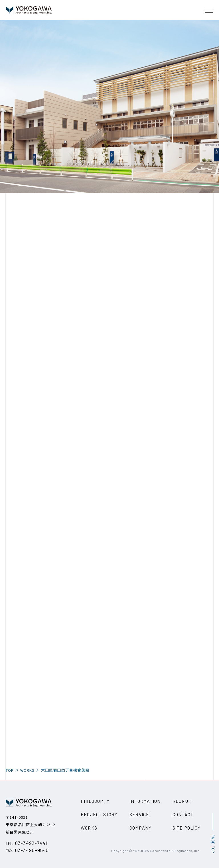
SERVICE (139, 814)
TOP (10, 770)
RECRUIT (182, 801)
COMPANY (140, 828)
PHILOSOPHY (95, 801)
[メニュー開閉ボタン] (209, 10)
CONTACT (183, 814)
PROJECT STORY (99, 814)
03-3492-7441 (27, 843)
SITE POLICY (186, 828)
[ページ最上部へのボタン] (213, 833)
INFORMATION (145, 801)
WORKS (28, 770)
